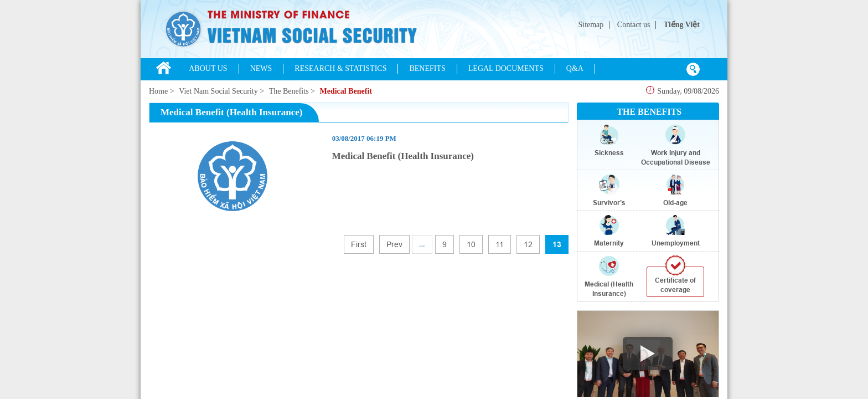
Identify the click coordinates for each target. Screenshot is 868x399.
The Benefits (289, 91)
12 (528, 244)
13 (557, 244)
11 (500, 244)
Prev (394, 244)
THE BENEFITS (649, 112)
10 (471, 244)
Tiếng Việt (682, 25)
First (359, 244)
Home (158, 91)
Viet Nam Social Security (218, 91)
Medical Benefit (345, 91)
